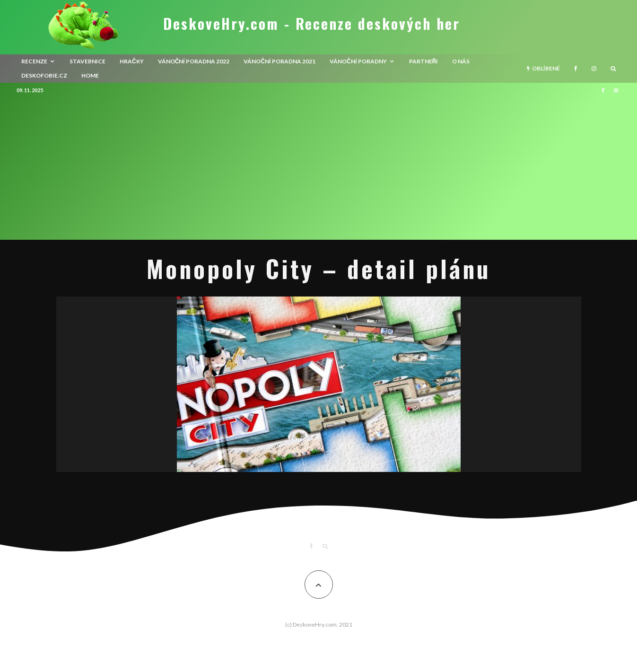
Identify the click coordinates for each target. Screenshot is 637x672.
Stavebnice (87, 61)
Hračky (132, 61)
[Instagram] (594, 69)
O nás (461, 61)
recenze (34, 61)
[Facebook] (576, 69)
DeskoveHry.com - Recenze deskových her (312, 24)
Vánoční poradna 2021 (279, 61)
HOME (90, 75)
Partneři (424, 61)
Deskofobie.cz (44, 75)
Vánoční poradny (358, 61)
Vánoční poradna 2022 (194, 61)
